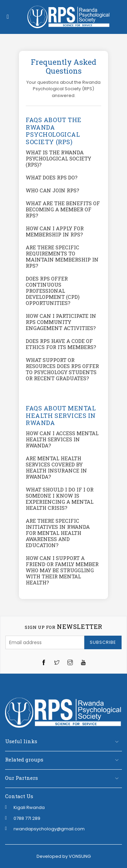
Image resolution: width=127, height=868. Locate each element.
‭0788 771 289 (27, 818)
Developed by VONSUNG (64, 856)
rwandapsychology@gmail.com (49, 829)
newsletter (63, 627)
